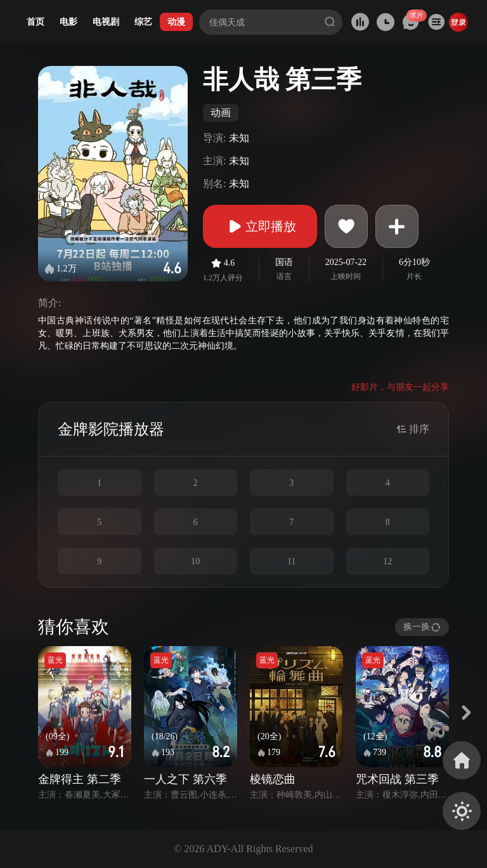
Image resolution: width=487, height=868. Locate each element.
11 (291, 561)
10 (195, 561)
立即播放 (260, 226)
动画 (221, 113)
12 (387, 561)
